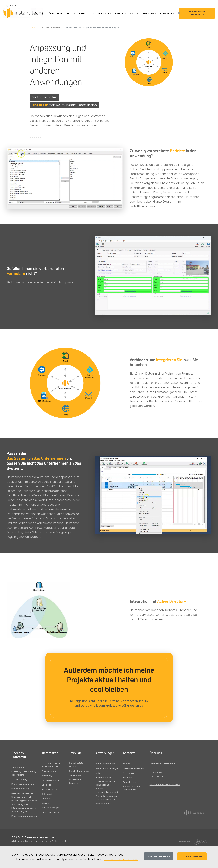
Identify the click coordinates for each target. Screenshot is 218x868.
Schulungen (75, 776)
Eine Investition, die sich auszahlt (105, 783)
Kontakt (127, 764)
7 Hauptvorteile (19, 768)
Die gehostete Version (76, 765)
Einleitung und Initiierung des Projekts (24, 773)
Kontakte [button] (166, 14)
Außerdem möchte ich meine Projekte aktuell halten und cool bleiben (109, 680)
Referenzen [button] (86, 14)
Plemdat (46, 799)
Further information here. (121, 859)
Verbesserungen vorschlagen (132, 788)
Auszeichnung (49, 771)
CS (5, 6)
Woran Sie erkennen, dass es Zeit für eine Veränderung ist (106, 800)
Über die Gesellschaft (134, 768)
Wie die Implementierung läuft (107, 790)
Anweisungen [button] (123, 14)
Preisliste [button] (104, 14)
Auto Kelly (47, 776)
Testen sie (128, 778)
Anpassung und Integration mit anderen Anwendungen (24, 808)
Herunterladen (103, 778)
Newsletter (128, 773)
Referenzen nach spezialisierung (51, 765)
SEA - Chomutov (50, 812)
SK (15, 6)
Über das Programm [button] (61, 14)
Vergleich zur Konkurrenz (76, 781)
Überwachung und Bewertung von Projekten (24, 799)
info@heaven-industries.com (165, 785)
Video (99, 773)
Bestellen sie (129, 782)
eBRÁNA (50, 841)
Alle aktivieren (192, 856)
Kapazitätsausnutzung (23, 784)
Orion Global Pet (50, 780)
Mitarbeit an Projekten (23, 793)
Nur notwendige (159, 856)
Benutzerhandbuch (106, 764)
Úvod (32, 28)
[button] (179, 13)
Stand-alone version (79, 771)
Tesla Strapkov (50, 789)
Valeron (46, 803)
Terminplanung (19, 779)
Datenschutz (61, 841)
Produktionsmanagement (25, 816)
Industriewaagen (51, 808)
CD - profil (47, 794)
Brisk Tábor (48, 785)
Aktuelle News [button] (146, 14)
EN (10, 6)
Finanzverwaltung (21, 789)
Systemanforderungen (107, 768)
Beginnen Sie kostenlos (197, 13)
